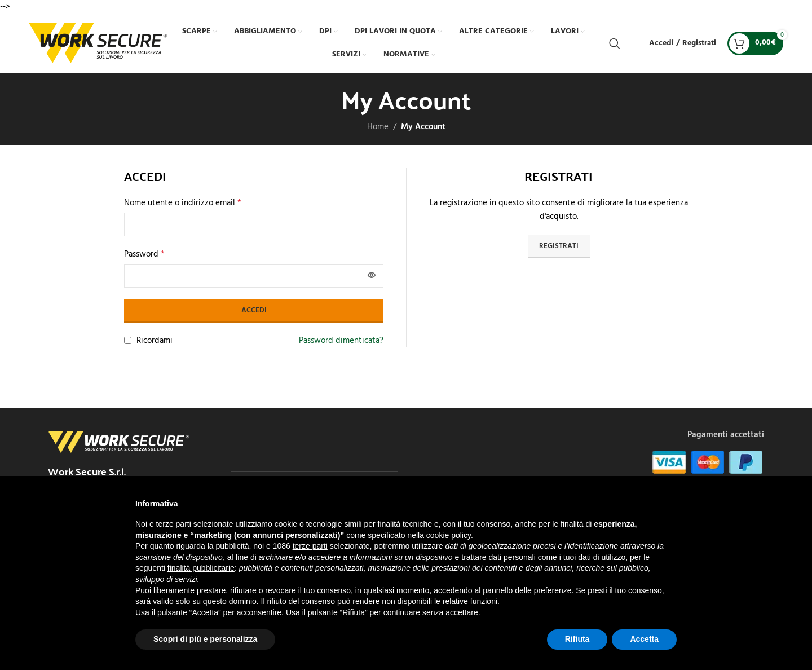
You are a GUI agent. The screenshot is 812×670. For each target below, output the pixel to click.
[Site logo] (98, 43)
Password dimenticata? (341, 341)
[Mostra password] (372, 276)
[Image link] (118, 442)
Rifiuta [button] (577, 639)
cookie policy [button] (449, 535)
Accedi (254, 310)
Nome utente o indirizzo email (183, 203)
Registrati (559, 246)
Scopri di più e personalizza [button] (205, 639)
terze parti (310, 546)
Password (144, 254)
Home (378, 127)
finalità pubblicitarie (201, 568)
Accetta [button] (644, 639)
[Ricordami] (128, 340)
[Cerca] (615, 43)
